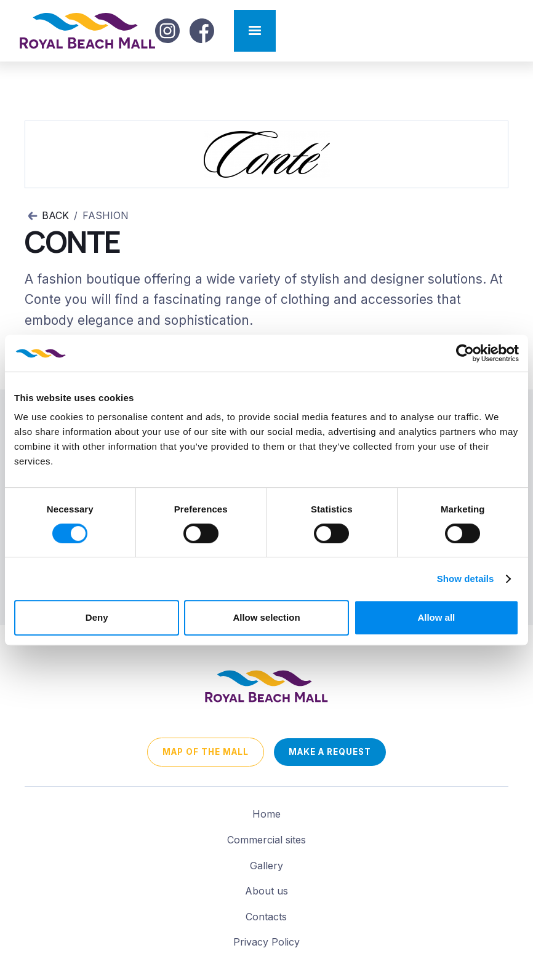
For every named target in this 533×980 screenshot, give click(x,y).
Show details (466, 579)
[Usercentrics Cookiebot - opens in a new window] (465, 353)
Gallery (266, 866)
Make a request (330, 752)
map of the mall (206, 752)
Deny (97, 617)
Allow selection (266, 617)
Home (266, 814)
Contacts (266, 917)
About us (266, 891)
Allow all (436, 617)
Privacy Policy (266, 942)
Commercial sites (266, 840)
